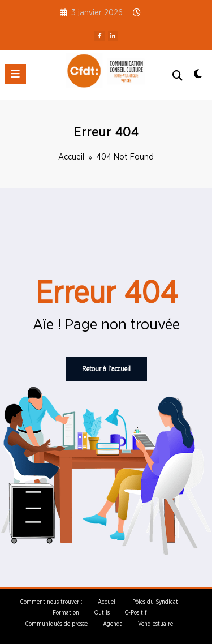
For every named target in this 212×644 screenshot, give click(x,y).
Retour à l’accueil (106, 369)
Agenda (113, 624)
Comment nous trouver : (51, 602)
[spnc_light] (198, 77)
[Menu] (15, 74)
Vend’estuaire (155, 624)
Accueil (107, 602)
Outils (102, 613)
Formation (66, 613)
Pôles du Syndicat (155, 602)
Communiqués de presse (57, 624)
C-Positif (136, 613)
